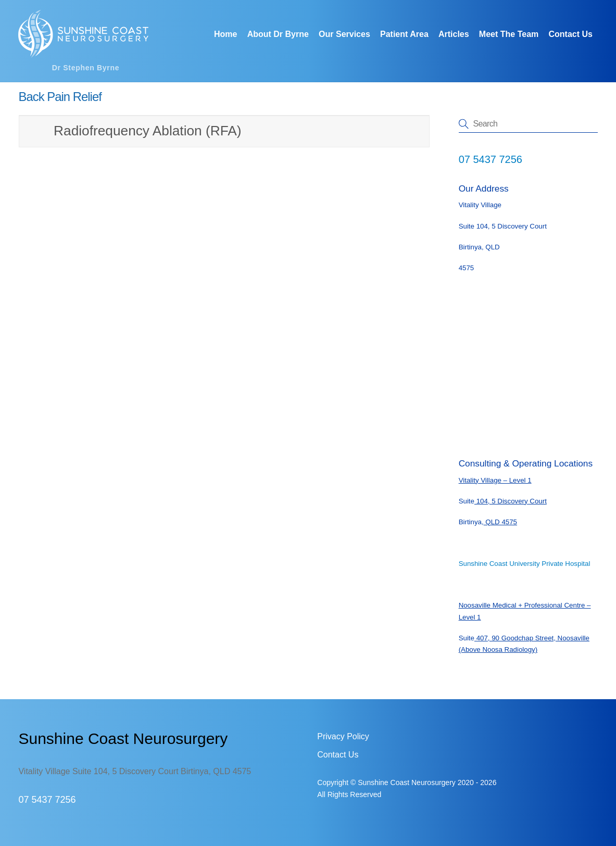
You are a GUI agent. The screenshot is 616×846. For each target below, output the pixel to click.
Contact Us (570, 34)
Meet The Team (509, 34)
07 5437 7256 (491, 159)
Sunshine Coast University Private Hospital (525, 564)
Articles (454, 34)
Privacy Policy (343, 736)
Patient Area (404, 34)
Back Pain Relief (60, 97)
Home (225, 34)
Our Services (344, 34)
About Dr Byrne (278, 34)
